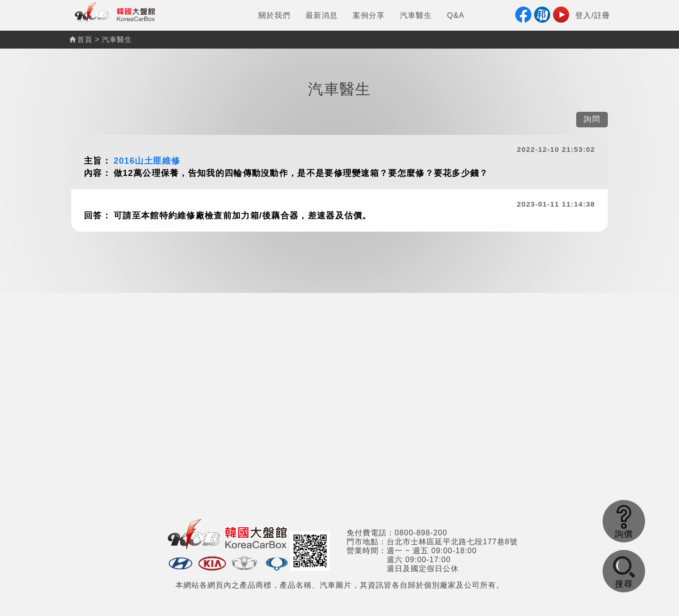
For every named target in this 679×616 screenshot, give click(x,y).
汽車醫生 (416, 15)
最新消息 (322, 15)
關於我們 (274, 15)
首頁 (81, 39)
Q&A (456, 15)
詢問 (592, 119)
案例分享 (369, 15)
